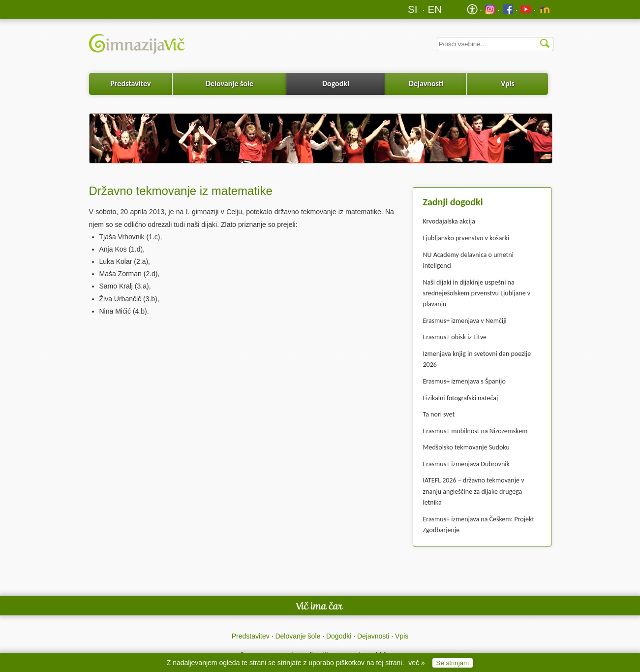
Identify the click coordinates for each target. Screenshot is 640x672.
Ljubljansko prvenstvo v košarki (466, 238)
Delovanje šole (229, 83)
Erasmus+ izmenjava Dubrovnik (466, 464)
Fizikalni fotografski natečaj (461, 398)
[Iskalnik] (495, 44)
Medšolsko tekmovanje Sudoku (466, 447)
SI (412, 9)
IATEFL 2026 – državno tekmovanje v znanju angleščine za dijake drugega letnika (474, 491)
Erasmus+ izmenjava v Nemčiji (465, 321)
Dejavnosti (426, 83)
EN (435, 9)
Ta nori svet (439, 414)
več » (416, 663)
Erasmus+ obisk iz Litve (455, 337)
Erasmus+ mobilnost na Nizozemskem (475, 431)
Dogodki (336, 83)
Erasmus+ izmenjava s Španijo (464, 381)
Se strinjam (453, 663)
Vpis (508, 83)
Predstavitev (130, 83)
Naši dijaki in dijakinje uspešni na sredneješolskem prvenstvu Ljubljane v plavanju (477, 293)
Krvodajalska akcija (449, 221)
